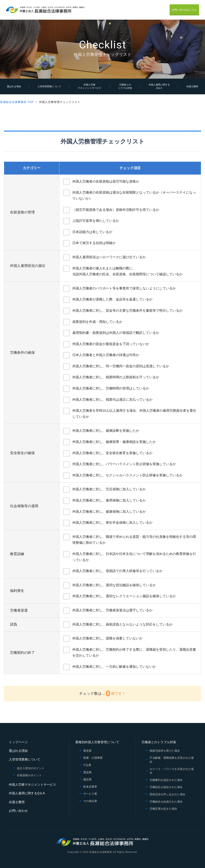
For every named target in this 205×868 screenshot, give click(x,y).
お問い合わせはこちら (184, 10)
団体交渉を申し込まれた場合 (167, 794)
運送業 (87, 772)
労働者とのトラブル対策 (125, 86)
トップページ (18, 742)
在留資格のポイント (29, 775)
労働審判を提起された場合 (166, 780)
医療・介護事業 (93, 758)
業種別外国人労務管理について (97, 742)
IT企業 (87, 765)
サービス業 (90, 794)
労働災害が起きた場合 (163, 809)
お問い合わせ (18, 811)
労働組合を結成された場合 (166, 802)
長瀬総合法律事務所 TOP (17, 102)
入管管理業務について (49, 86)
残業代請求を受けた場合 (165, 751)
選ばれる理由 (14, 86)
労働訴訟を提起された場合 (166, 787)
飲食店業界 (90, 787)
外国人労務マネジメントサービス (89, 86)
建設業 (87, 779)
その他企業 (90, 801)
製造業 (87, 751)
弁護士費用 (192, 86)
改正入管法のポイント (31, 768)
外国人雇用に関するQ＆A (159, 86)
